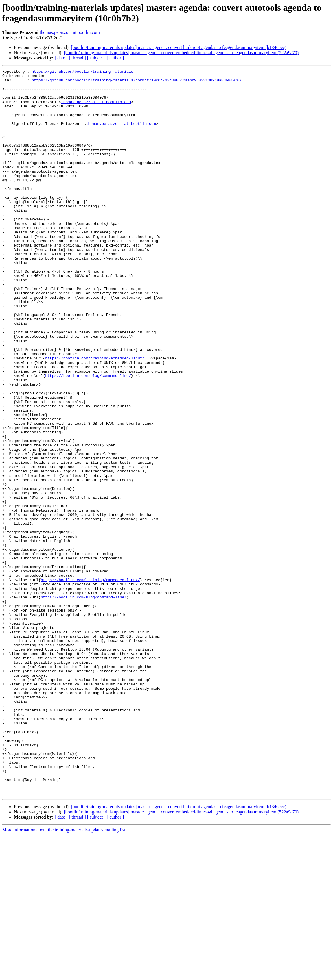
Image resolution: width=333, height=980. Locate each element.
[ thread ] (77, 58)
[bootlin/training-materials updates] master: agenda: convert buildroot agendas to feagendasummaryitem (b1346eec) (179, 47)
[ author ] (115, 58)
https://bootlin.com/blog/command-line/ (88, 437)
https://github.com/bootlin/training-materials (82, 72)
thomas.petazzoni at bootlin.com (70, 32)
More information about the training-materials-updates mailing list (64, 975)
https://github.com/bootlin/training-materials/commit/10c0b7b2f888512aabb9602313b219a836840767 (136, 83)
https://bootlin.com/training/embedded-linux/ (95, 416)
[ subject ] (96, 58)
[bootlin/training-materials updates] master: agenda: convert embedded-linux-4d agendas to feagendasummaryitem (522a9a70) (181, 53)
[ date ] (61, 58)
